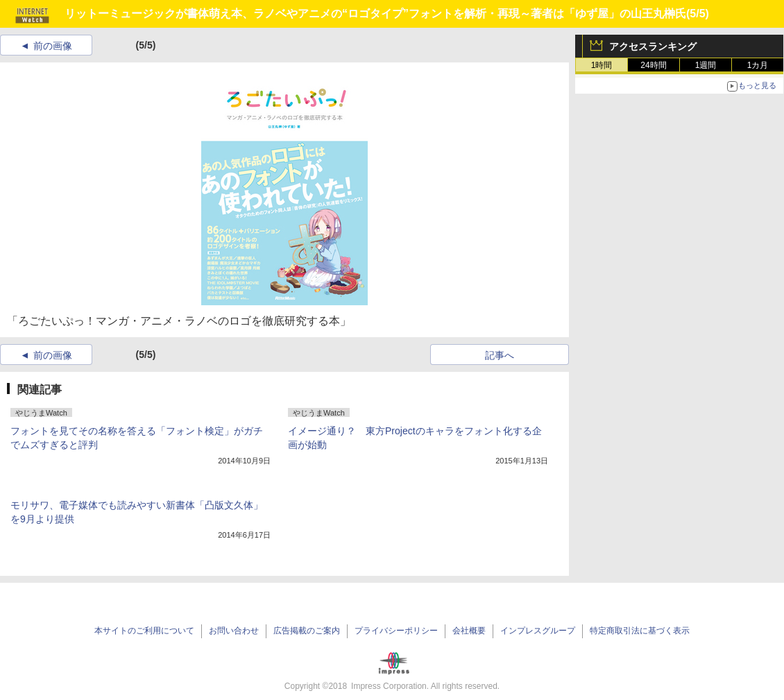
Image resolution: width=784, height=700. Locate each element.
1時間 (602, 65)
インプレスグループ (538, 631)
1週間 (706, 65)
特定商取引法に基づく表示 (640, 631)
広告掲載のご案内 (307, 631)
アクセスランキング (653, 46)
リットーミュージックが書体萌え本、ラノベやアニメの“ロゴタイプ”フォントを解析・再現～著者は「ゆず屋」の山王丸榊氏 (375, 14)
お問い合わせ (234, 631)
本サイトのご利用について (144, 631)
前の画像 (53, 46)
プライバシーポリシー (396, 631)
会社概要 (469, 631)
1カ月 (758, 65)
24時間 (653, 65)
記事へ (500, 355)
